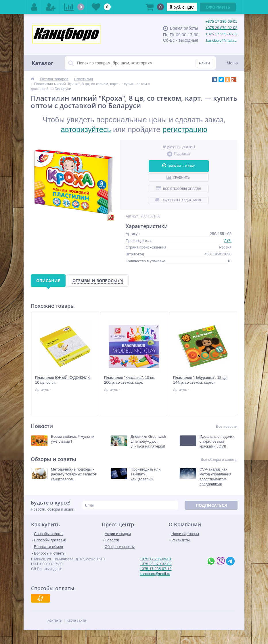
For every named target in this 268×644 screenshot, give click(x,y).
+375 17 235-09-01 (221, 21)
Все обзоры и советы (219, 459)
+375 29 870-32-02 (221, 28)
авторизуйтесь (86, 129)
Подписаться (211, 505)
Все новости (227, 426)
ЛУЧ (228, 241)
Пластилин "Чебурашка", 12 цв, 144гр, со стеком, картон (200, 380)
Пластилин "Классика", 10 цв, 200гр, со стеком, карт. (130, 380)
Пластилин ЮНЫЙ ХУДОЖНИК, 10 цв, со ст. (63, 380)
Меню (232, 63)
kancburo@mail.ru (221, 40)
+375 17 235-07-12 (221, 34)
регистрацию (185, 129)
